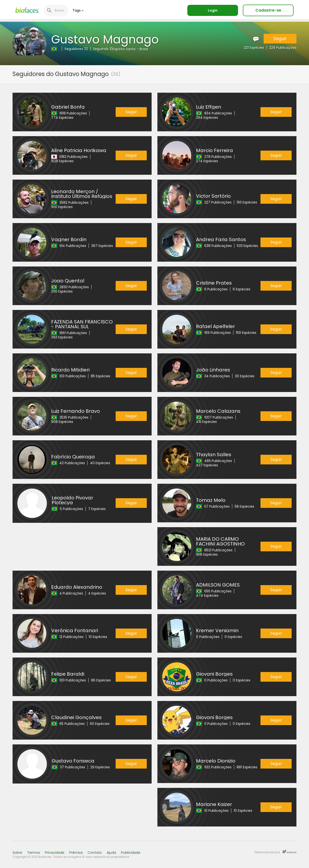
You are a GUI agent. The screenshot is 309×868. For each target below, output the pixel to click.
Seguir (280, 38)
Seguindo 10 (103, 49)
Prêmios (76, 853)
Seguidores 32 (76, 49)
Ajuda (111, 853)
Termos (34, 853)
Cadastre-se (268, 10)
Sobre (17, 853)
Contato (95, 853)
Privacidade (55, 853)
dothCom (289, 852)
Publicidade (131, 853)
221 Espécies (254, 48)
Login (213, 10)
